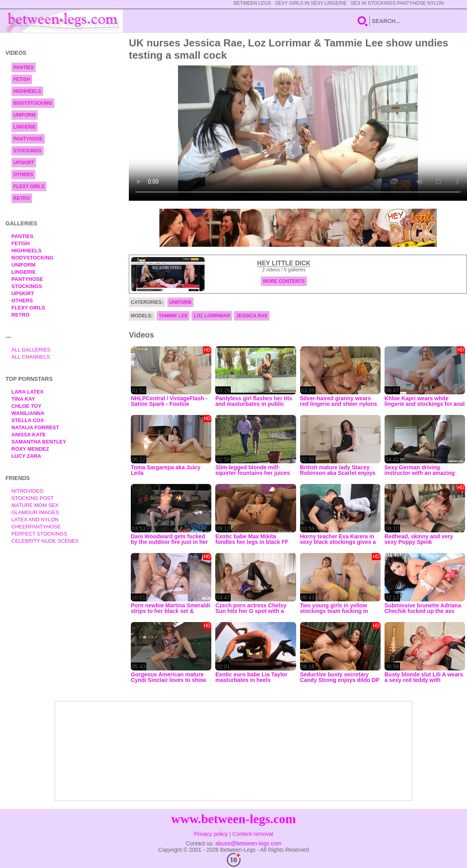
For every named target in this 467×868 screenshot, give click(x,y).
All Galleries (31, 350)
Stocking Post (33, 498)
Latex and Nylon (35, 519)
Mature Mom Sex (35, 505)
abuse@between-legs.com (248, 843)
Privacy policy (211, 834)
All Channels (31, 357)
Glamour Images (35, 512)
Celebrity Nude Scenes (45, 541)
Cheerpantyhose (36, 527)
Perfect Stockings (39, 534)
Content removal (253, 834)
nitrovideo (28, 491)
